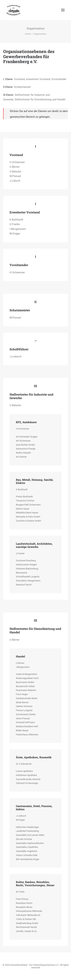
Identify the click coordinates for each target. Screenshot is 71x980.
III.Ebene (8, 95)
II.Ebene (8, 87)
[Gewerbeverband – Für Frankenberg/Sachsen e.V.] (14, 10)
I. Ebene (8, 79)
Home (28, 34)
